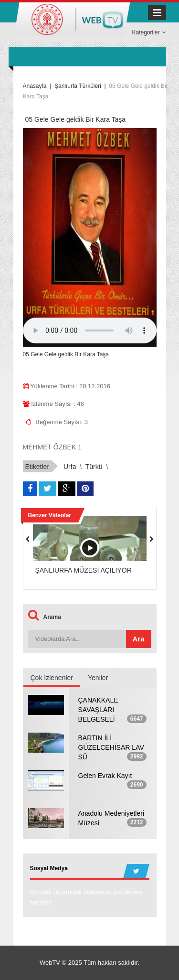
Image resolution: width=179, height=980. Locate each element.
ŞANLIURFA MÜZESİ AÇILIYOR (84, 570)
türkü (94, 467)
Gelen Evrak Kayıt (105, 776)
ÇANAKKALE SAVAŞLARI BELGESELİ (98, 710)
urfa (70, 467)
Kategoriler (149, 32)
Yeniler (98, 678)
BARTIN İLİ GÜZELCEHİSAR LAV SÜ (111, 747)
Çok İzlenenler (52, 678)
